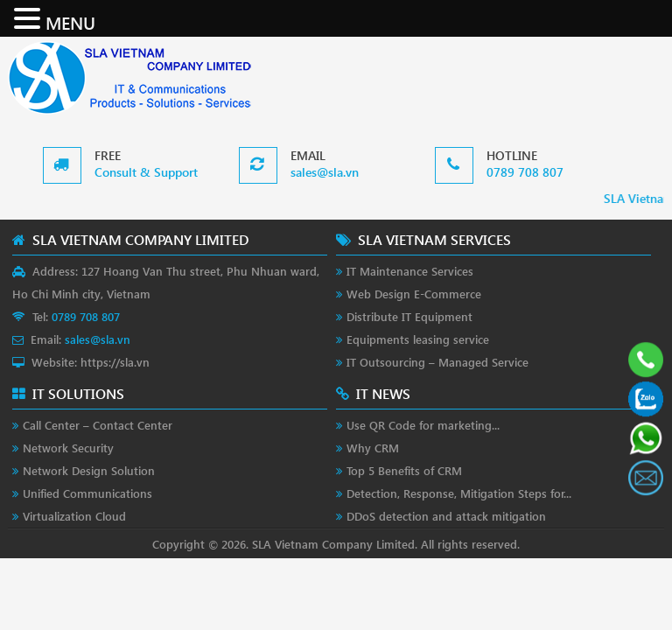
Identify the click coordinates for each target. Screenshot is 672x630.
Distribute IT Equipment (409, 316)
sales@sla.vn (325, 172)
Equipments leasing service (418, 339)
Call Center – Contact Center (98, 425)
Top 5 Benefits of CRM (404, 470)
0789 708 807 (525, 172)
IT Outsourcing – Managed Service (437, 362)
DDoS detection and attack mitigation (446, 516)
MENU (70, 22)
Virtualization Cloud (74, 516)
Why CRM (373, 448)
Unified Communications (87, 493)
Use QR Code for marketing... (423, 425)
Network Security (68, 448)
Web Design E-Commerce (414, 294)
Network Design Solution (89, 470)
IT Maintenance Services (410, 271)
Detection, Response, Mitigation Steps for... (459, 493)
